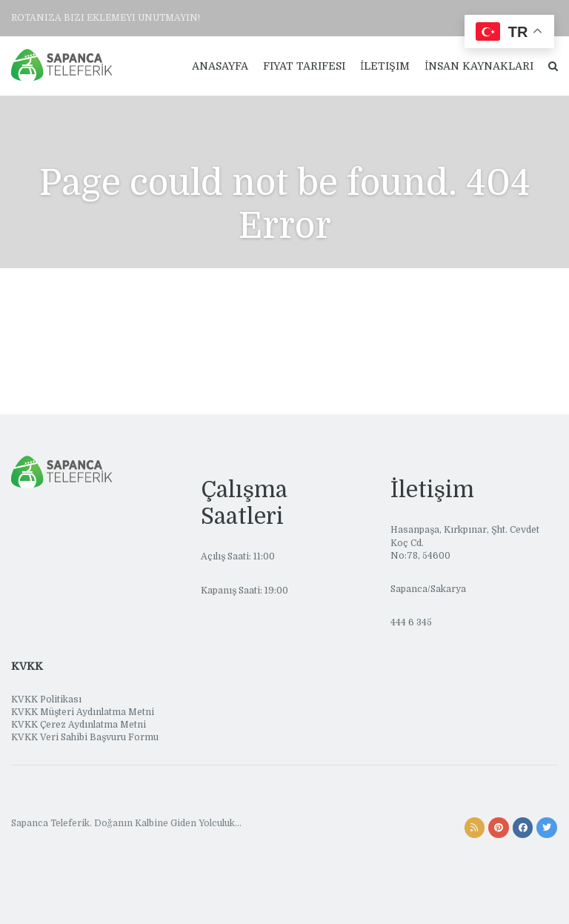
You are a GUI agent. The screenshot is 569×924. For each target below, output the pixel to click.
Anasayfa (220, 66)
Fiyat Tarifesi (304, 66)
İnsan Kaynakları (479, 66)
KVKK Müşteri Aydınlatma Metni (83, 712)
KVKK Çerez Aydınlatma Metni (79, 725)
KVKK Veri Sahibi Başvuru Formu (85, 737)
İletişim (385, 66)
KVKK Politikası (46, 699)
